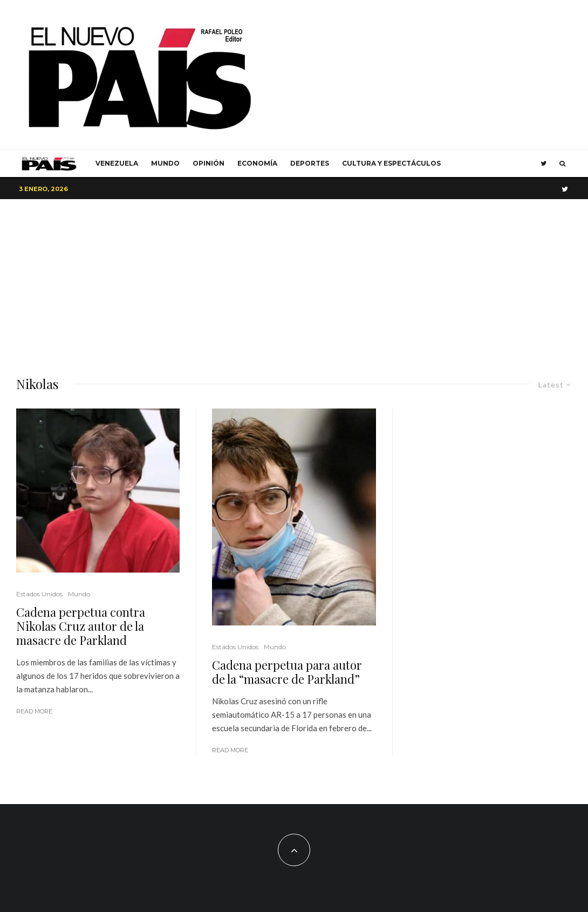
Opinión (208, 163)
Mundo (165, 163)
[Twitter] (543, 164)
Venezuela (117, 163)
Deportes (310, 163)
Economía (257, 163)
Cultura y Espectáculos (391, 163)
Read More (34, 711)
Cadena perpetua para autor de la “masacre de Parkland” (287, 672)
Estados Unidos (39, 594)
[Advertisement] (294, 280)
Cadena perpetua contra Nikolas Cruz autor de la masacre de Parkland (81, 626)
